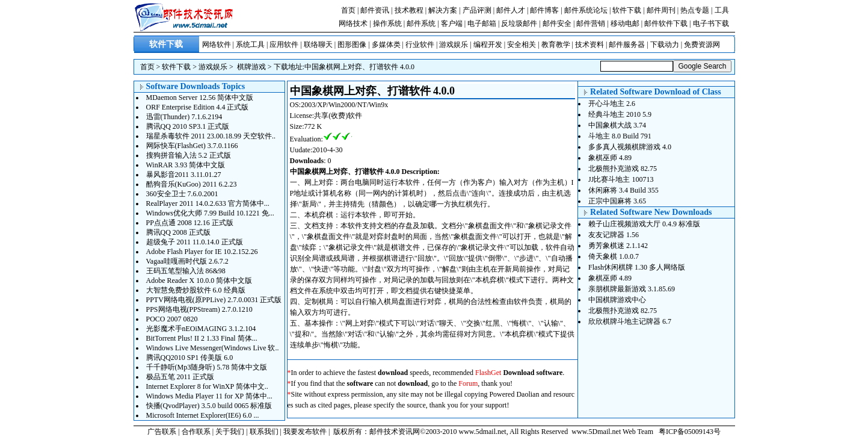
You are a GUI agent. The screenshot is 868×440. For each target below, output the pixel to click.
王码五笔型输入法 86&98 (186, 271)
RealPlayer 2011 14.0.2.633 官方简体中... (208, 203)
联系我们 (264, 432)
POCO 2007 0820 (172, 319)
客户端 (452, 23)
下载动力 (665, 45)
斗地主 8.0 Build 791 (620, 136)
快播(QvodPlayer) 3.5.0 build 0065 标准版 (209, 406)
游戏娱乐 (454, 45)
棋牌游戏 (251, 67)
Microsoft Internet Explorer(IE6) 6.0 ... (203, 415)
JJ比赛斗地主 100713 (621, 179)
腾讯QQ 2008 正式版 (178, 232)
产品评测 (477, 10)
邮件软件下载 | (668, 23)
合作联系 (196, 432)
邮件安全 (557, 23)
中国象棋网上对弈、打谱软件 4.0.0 (359, 67)
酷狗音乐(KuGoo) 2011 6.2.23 (192, 184)
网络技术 (353, 23)
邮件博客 (544, 10)
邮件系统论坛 (586, 10)
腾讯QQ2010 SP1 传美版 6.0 (190, 358)
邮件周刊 (661, 10)
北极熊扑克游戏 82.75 (623, 169)
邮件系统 (421, 23)
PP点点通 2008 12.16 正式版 (190, 223)
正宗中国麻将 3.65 (617, 201)
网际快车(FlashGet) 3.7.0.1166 (192, 146)
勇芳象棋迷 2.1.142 (618, 246)
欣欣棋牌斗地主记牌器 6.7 (630, 321)
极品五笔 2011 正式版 (180, 377)
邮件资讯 (375, 10)
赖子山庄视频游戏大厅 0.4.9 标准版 (644, 224)
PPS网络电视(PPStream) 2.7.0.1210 (199, 309)
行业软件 (420, 45)
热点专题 (695, 10)
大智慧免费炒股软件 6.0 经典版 (196, 290)
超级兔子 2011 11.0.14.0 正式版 (195, 242)
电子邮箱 (482, 23)
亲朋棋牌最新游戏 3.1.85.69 (632, 289)
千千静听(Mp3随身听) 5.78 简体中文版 (207, 367)
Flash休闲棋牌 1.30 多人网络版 (637, 267)
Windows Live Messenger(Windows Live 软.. (213, 348)
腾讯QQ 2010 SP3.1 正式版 (188, 126)
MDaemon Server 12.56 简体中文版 (200, 98)
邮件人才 (511, 10)
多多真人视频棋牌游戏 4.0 (630, 147)
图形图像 (352, 45)
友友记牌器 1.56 (614, 235)
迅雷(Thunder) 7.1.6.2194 (184, 117)
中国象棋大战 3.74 (617, 125)
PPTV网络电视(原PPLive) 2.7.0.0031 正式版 (214, 300)
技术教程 (409, 10)
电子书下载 (711, 23)
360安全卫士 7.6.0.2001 (182, 194)
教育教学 (556, 45)
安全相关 (522, 45)
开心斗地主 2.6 (612, 104)
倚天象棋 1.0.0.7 (614, 256)
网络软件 (217, 45)
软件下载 (627, 10)
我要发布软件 (305, 432)
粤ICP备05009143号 (690, 432)
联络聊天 (318, 45)
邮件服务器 (627, 45)
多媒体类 (386, 45)
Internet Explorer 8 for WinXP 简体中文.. (207, 386)
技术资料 (589, 45)
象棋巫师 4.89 (610, 158)
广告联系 (162, 432)
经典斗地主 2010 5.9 (620, 114)
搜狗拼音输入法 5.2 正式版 (189, 155)
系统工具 (250, 45)
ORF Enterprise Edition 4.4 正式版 (198, 107)
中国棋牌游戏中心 (617, 300)
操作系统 (387, 23)
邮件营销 (591, 23)
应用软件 (284, 45)
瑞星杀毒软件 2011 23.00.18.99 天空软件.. (211, 136)
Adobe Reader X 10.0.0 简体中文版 (199, 280)
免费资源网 (702, 45)
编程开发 (488, 45)
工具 (722, 10)
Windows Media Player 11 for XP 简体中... (209, 396)
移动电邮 (625, 23)
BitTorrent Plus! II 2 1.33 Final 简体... (202, 338)
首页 (348, 10)
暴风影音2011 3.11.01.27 (184, 175)
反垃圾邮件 (519, 23)
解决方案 (443, 10)
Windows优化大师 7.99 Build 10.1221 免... (210, 213)
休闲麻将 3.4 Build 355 (623, 190)
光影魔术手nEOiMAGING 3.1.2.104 (201, 329)
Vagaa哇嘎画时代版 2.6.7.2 (187, 261)
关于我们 (230, 432)
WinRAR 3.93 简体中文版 (186, 165)
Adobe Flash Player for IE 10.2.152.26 (202, 252)
